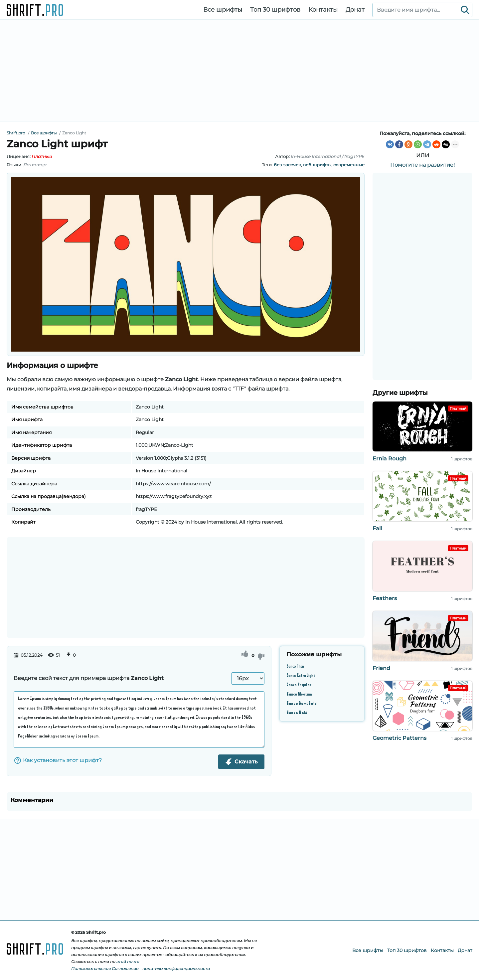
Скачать (241, 762)
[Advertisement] (239, 71)
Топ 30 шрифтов (275, 10)
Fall (377, 528)
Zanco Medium (299, 694)
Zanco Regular (299, 684)
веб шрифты (317, 165)
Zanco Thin (295, 666)
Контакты (323, 10)
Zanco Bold (297, 712)
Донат (355, 10)
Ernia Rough (390, 459)
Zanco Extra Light (301, 675)
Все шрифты (223, 10)
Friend (381, 668)
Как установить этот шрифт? (58, 760)
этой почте (128, 962)
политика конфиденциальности (176, 969)
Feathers (385, 598)
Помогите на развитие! (422, 165)
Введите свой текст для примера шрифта (89, 678)
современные (349, 165)
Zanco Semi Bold (301, 703)
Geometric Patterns (399, 738)
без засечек (287, 165)
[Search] (465, 10)
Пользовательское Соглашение (105, 969)
